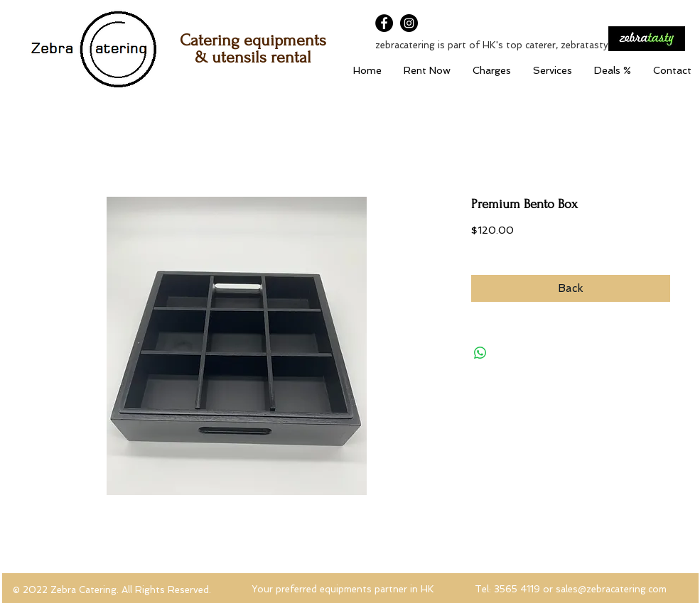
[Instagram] (409, 23)
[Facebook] (384, 23)
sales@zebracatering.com (611, 589)
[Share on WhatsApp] (480, 353)
